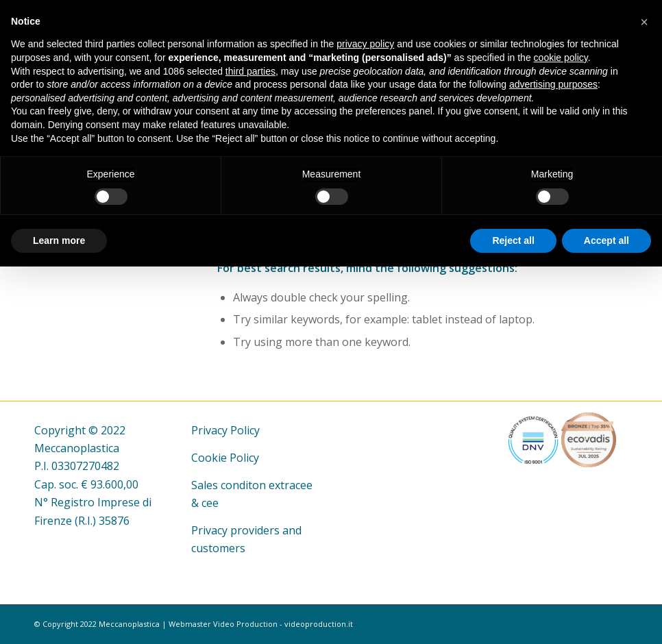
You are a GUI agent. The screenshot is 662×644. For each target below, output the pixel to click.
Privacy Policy (225, 430)
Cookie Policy (225, 458)
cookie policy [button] (561, 58)
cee (210, 503)
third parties (250, 71)
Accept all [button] (606, 240)
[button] (644, 22)
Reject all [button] (513, 240)
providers (255, 530)
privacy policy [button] (365, 44)
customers (218, 548)
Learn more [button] (59, 240)
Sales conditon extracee (252, 485)
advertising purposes (553, 84)
